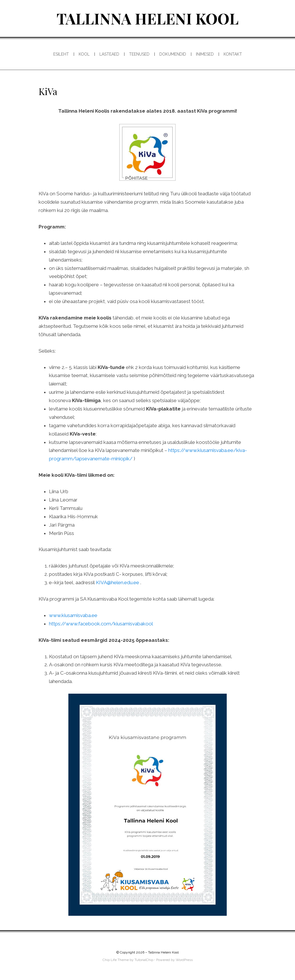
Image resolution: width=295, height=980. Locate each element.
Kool (84, 54)
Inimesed (205, 54)
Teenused (139, 54)
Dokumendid (173, 54)
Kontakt (233, 54)
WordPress (184, 960)
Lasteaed (109, 54)
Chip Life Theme (116, 960)
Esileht (61, 54)
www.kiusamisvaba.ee (73, 615)
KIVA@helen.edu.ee (118, 582)
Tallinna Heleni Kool (147, 18)
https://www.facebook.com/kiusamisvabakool (101, 624)
